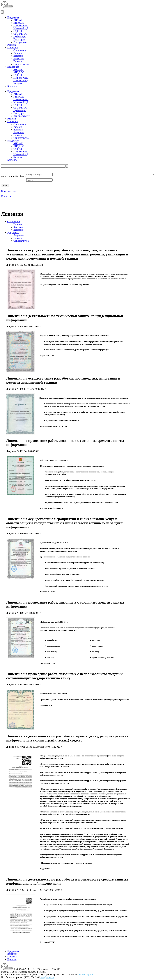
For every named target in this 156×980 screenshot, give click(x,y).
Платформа (19, 39)
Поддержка (13, 67)
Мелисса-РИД (21, 28)
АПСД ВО (19, 72)
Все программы (21, 42)
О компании (20, 50)
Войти (5, 186)
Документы (13, 232)
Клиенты (18, 227)
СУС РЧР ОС (20, 34)
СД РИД (18, 31)
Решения (12, 45)
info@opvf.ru (47, 977)
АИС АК (18, 20)
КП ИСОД (19, 23)
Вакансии (18, 56)
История (18, 53)
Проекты (12, 959)
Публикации (20, 37)
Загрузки (18, 83)
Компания (12, 48)
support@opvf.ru (86, 975)
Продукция (13, 17)
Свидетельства (21, 64)
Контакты (12, 86)
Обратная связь (9, 191)
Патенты (18, 61)
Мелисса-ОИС (21, 26)
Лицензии (19, 59)
